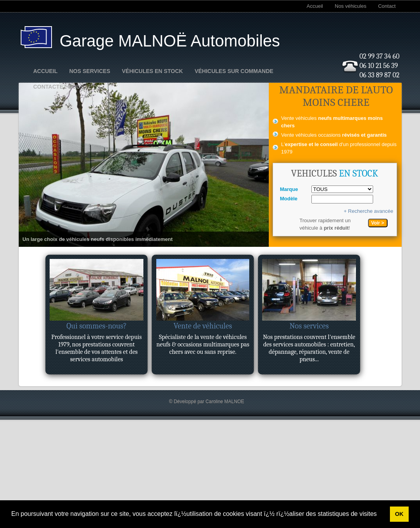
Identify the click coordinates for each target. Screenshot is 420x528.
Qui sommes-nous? (97, 326)
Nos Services (90, 71)
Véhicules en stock (152, 71)
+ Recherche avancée (369, 211)
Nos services (309, 326)
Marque (289, 189)
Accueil (315, 6)
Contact (387, 6)
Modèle (289, 199)
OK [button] (399, 514)
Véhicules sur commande (234, 71)
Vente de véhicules (203, 326)
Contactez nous (59, 87)
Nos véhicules (351, 6)
